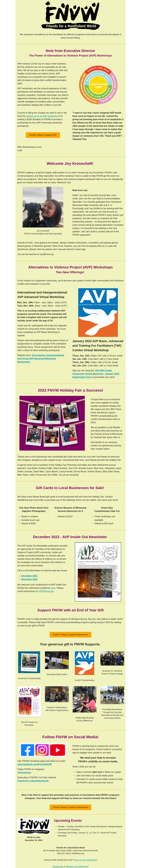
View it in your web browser (85, 860)
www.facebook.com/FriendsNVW (34, 764)
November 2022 (29, 579)
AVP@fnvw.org (46, 591)
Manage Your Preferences (77, 866)
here (53, 588)
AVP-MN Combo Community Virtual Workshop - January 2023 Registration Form (96, 374)
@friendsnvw (24, 773)
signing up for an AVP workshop (42, 116)
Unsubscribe (58, 866)
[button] (43, 135)
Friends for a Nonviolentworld (33, 781)
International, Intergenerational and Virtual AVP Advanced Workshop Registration (41, 359)
